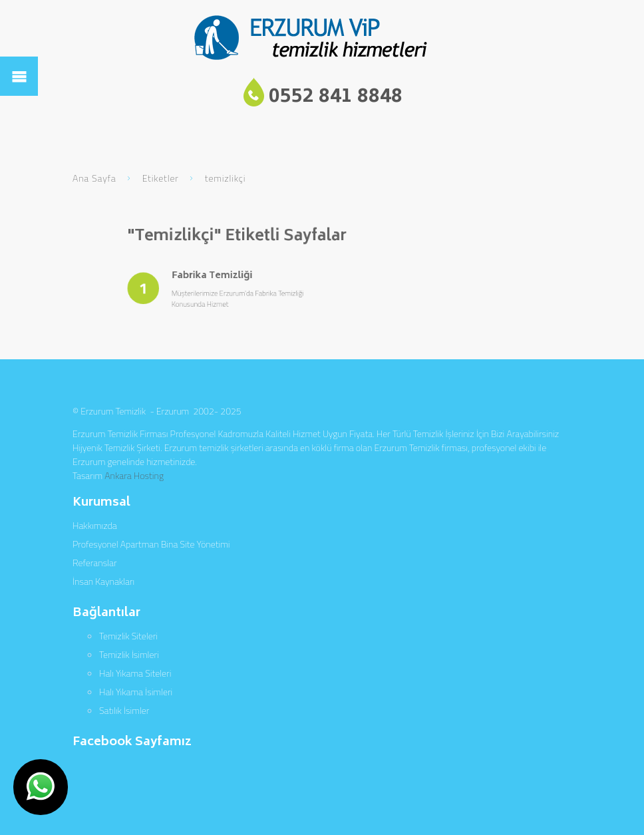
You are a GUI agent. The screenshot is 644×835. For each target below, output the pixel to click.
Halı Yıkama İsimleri (136, 692)
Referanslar (94, 563)
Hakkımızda (95, 525)
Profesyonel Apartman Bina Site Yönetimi (151, 544)
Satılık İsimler (124, 710)
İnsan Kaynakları (103, 581)
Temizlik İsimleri (129, 654)
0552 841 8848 (336, 97)
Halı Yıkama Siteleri (135, 673)
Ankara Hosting (134, 475)
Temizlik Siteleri (128, 636)
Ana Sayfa (94, 178)
